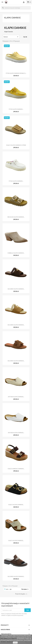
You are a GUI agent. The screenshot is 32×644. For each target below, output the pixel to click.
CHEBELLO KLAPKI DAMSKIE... (16, 253)
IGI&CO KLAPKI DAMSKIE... (16, 505)
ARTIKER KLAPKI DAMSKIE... (16, 397)
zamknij (15, 642)
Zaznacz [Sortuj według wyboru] (11, 37)
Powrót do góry (21, 594)
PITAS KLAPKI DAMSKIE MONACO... (16, 73)
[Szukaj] (16, 8)
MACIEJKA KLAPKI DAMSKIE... (16, 217)
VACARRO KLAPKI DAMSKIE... (16, 289)
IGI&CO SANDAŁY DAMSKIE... (16, 469)
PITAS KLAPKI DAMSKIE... (16, 109)
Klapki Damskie (13, 18)
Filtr (25, 37)
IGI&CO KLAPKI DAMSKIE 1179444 (16, 145)
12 (11, 589)
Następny (25, 589)
